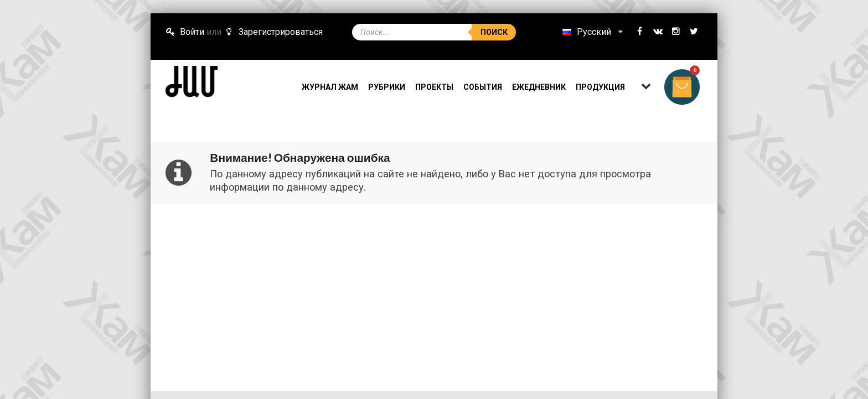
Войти (185, 32)
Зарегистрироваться (273, 32)
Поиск (494, 32)
